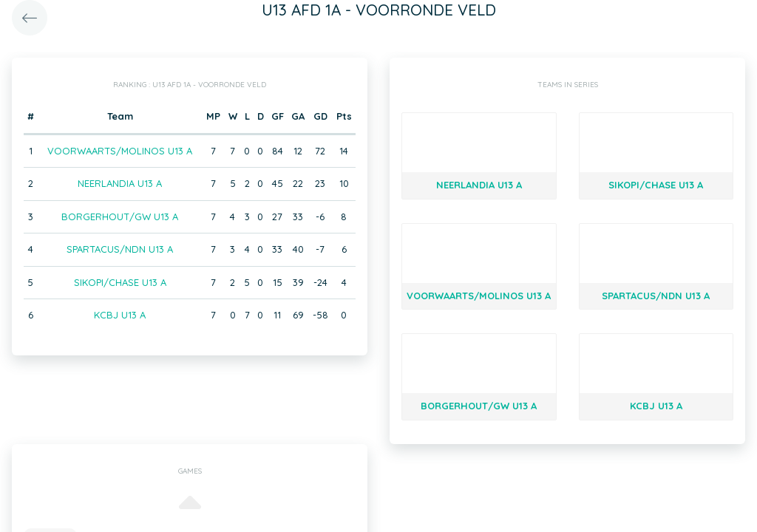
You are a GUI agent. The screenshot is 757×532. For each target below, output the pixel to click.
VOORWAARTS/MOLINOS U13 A (120, 151)
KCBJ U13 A (120, 315)
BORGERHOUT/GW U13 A (120, 216)
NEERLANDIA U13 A (120, 183)
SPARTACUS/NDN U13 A (120, 249)
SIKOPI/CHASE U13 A (120, 282)
